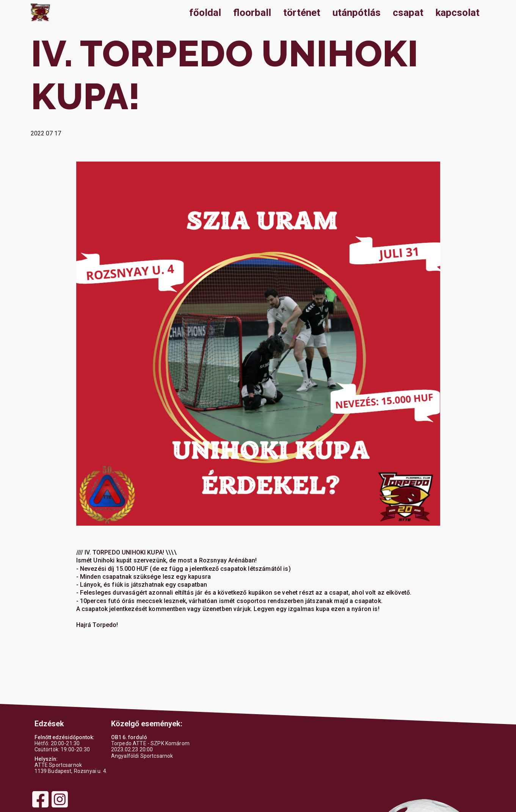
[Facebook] (40, 807)
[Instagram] (60, 807)
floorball (252, 13)
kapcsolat (458, 13)
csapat (408, 13)
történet (302, 13)
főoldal (205, 13)
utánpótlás (357, 13)
